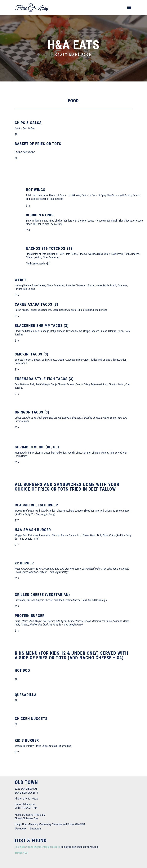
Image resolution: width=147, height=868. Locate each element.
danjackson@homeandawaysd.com (80, 847)
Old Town (26, 782)
